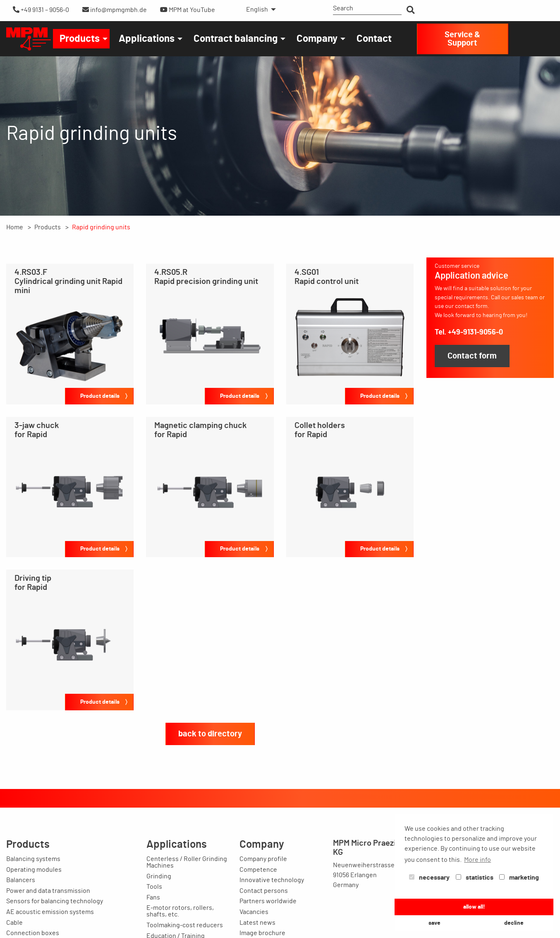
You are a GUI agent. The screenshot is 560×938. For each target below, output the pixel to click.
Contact (374, 39)
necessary (429, 878)
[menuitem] (259, 10)
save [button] (434, 923)
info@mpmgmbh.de (115, 10)
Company (317, 39)
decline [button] (514, 923)
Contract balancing (236, 39)
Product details (100, 396)
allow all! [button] (474, 907)
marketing (519, 878)
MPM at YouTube (188, 10)
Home (15, 227)
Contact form (472, 356)
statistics (475, 878)
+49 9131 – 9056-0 (41, 10)
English (257, 10)
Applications (147, 39)
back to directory (210, 734)
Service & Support (462, 39)
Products (80, 39)
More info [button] (477, 860)
